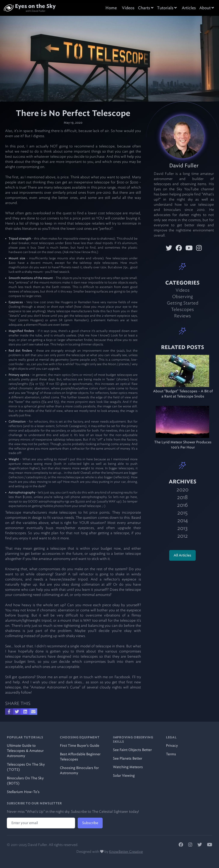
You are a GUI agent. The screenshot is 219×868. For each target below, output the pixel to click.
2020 (182, 489)
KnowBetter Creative (126, 852)
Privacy (172, 746)
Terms (171, 754)
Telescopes (182, 309)
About (207, 8)
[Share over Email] (33, 712)
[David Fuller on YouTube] (189, 248)
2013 (182, 528)
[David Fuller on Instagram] (199, 248)
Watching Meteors (128, 767)
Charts (146, 8)
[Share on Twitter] (17, 712)
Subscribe (90, 823)
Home (111, 8)
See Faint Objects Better (132, 750)
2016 (182, 505)
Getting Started (183, 303)
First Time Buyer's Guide (80, 746)
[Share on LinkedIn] (25, 712)
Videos (128, 8)
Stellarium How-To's (23, 792)
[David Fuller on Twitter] (169, 248)
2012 (183, 536)
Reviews (182, 316)
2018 (182, 497)
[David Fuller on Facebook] (179, 248)
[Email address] (41, 823)
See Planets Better (128, 758)
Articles (189, 8)
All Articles (182, 555)
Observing (183, 297)
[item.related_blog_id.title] (183, 371)
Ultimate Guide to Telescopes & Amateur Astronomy (25, 751)
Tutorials (167, 8)
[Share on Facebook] (9, 712)
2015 (182, 513)
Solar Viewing (124, 776)
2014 (183, 520)
